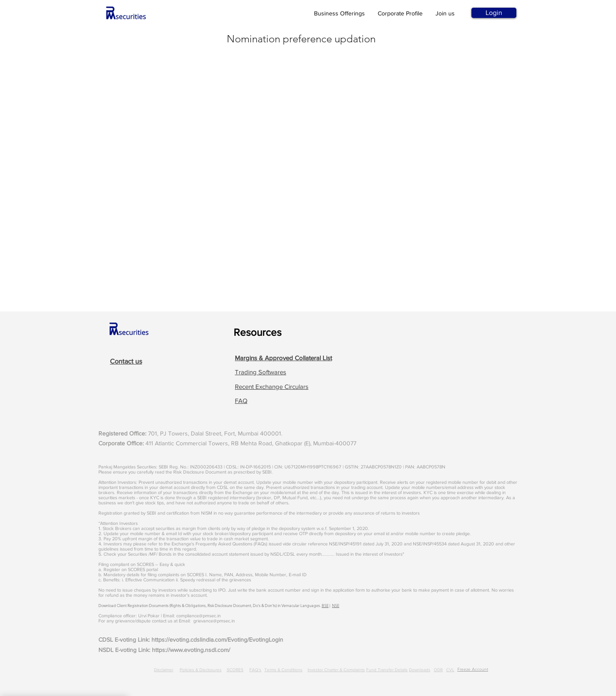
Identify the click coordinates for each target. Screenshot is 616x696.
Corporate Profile (400, 13)
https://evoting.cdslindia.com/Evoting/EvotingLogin (217, 640)
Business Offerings (339, 13)
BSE (325, 605)
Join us (445, 13)
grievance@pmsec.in (214, 621)
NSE (336, 605)
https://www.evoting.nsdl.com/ (191, 650)
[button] (283, 358)
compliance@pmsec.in (198, 616)
